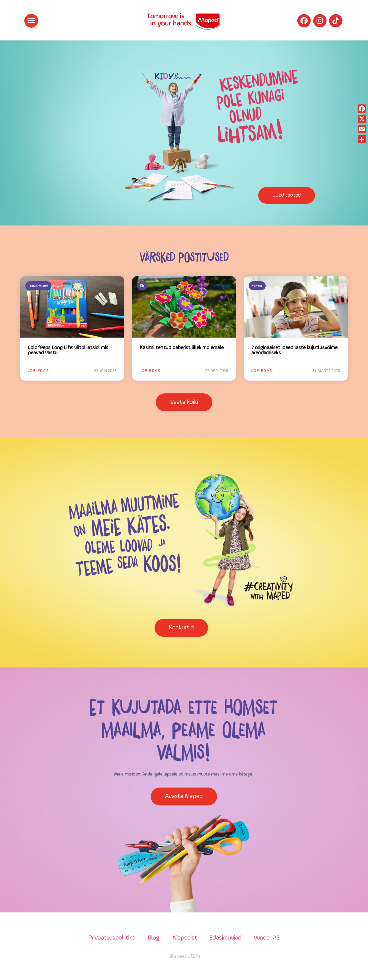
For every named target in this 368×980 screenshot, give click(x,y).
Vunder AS (267, 938)
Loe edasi (39, 371)
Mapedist (185, 938)
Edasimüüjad (225, 938)
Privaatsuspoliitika (112, 938)
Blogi (154, 938)
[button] (31, 21)
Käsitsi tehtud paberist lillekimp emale (182, 348)
